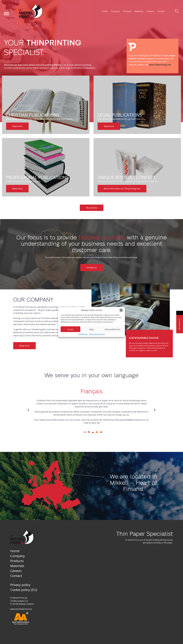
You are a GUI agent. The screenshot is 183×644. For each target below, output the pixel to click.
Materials (139, 11)
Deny (91, 329)
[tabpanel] (91, 405)
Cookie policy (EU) (24, 590)
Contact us (91, 268)
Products (127, 11)
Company (115, 11)
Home (105, 11)
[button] (121, 310)
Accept (70, 329)
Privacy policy (20, 585)
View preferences (112, 329)
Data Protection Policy (97, 334)
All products (92, 208)
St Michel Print (26, 18)
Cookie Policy (83, 334)
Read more (24, 346)
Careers (150, 11)
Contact (161, 11)
